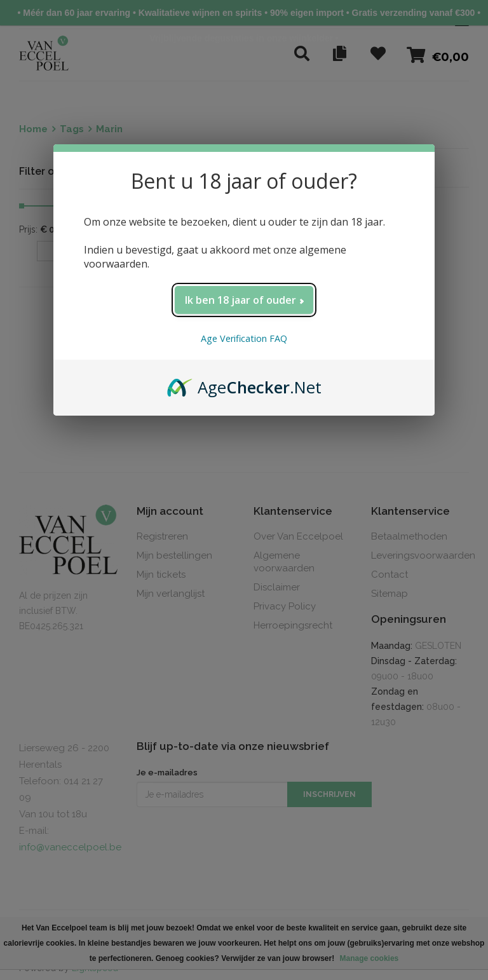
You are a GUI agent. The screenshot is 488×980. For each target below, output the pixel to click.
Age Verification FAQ (244, 338)
